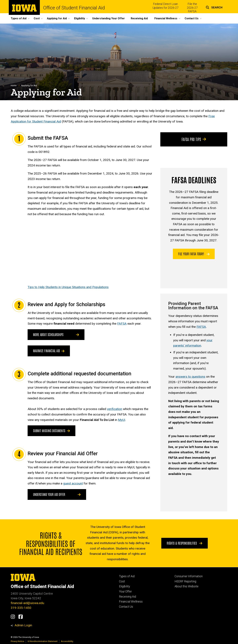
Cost (122, 581)
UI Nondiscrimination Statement (43, 641)
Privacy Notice (17, 641)
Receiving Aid (139, 18)
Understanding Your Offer (109, 18)
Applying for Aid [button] (57, 18)
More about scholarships (48, 334)
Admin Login (23, 625)
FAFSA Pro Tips (194, 139)
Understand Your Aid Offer (49, 494)
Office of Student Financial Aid (74, 8)
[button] (214, 7)
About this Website (187, 586)
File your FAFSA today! (194, 254)
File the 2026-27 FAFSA (192, 8)
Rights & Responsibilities (185, 543)
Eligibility (124, 586)
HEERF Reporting (185, 581)
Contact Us (126, 607)
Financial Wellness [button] (166, 18)
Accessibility (67, 641)
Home (14, 85)
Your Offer (125, 591)
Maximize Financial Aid (49, 351)
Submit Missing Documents (51, 431)
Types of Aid (127, 576)
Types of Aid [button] (19, 18)
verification (115, 409)
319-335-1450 (21, 608)
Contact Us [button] (192, 18)
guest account (73, 484)
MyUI (122, 420)
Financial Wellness (131, 602)
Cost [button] (37, 18)
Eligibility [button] (79, 18)
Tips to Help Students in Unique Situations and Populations (68, 287)
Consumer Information (189, 576)
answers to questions (190, 377)
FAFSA (122, 324)
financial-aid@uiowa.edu (27, 603)
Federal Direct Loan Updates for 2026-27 (166, 6)
